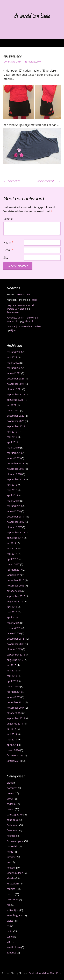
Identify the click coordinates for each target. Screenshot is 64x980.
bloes (10, 783)
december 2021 (16, 379)
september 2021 (16, 394)
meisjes (32, 62)
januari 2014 (14, 761)
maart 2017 (13, 564)
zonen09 (12, 953)
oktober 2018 (14, 474)
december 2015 (16, 639)
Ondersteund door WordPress (46, 973)
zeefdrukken (14, 947)
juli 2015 (12, 665)
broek (10, 799)
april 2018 (12, 495)
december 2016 (16, 580)
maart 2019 (13, 448)
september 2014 (16, 718)
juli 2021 (12, 405)
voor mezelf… (49, 181)
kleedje (11, 878)
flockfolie (12, 836)
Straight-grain (14, 915)
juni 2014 (12, 734)
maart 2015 (13, 686)
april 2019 (12, 442)
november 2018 (16, 469)
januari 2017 (14, 575)
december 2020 (16, 416)
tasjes (10, 921)
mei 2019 (12, 437)
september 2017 (16, 532)
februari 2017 (14, 570)
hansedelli (13, 846)
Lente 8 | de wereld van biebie (24, 326)
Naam (8, 242)
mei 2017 (12, 554)
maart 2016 (13, 623)
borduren (12, 788)
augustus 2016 (15, 601)
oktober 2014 (14, 713)
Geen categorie (15, 841)
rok (39, 62)
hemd (10, 852)
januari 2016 (14, 633)
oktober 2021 (14, 389)
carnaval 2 (13, 181)
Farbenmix (13, 825)
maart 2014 (13, 750)
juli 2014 (12, 729)
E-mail (8, 250)
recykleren (13, 899)
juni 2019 (12, 432)
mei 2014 (12, 739)
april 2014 (12, 745)
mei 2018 (12, 490)
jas (8, 862)
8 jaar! (14, 330)
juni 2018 (12, 485)
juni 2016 (12, 607)
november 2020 (16, 421)
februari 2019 (14, 453)
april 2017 (12, 559)
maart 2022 (13, 363)
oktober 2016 (14, 591)
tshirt (10, 931)
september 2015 (16, 655)
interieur (12, 857)
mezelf (11, 894)
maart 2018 (13, 501)
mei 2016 (12, 612)
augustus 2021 (15, 400)
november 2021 (16, 384)
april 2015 (12, 681)
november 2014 (16, 708)
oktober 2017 (14, 527)
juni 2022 (12, 357)
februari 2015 (14, 692)
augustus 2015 (15, 660)
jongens (11, 868)
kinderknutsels (15, 873)
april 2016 (12, 617)
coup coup (13, 820)
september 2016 (16, 596)
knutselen (12, 884)
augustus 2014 (15, 724)
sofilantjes (12, 910)
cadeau (11, 804)
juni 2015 (12, 670)
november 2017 (16, 522)
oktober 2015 (14, 649)
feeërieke (12, 830)
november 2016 (16, 586)
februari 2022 (14, 368)
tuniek (10, 937)
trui (9, 926)
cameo (11, 809)
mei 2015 (12, 676)
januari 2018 (14, 511)
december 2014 (16, 702)
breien (10, 793)
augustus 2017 (15, 538)
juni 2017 (12, 548)
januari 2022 (14, 373)
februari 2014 (14, 755)
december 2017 (16, 517)
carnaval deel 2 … (25, 294)
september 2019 (16, 426)
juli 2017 (12, 543)
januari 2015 (14, 697)
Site (6, 258)
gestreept (28, 321)
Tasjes (34, 300)
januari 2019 (14, 458)
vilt (8, 942)
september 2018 (16, 479)
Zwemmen (13, 312)
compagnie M (14, 814)
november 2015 (16, 644)
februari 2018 (14, 506)
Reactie (8, 219)
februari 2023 (14, 352)
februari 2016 (14, 628)
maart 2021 (13, 410)
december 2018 (16, 463)
